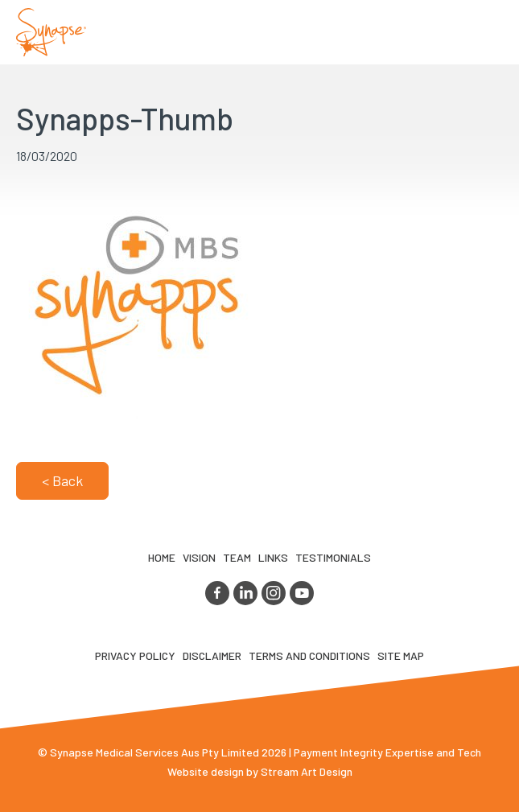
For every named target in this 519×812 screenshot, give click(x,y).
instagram (274, 593)
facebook (217, 593)
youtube (302, 593)
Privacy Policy (135, 655)
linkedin (245, 593)
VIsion (199, 557)
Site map (401, 655)
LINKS (273, 557)
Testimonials (333, 557)
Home (162, 557)
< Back (62, 480)
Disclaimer (212, 655)
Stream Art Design (307, 771)
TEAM (237, 557)
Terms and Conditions (309, 655)
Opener (488, 32)
